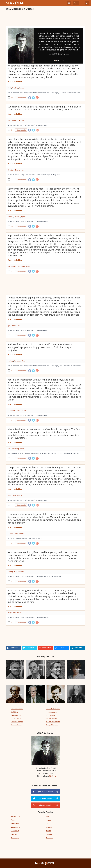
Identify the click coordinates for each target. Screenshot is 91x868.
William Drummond (53, 722)
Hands (22, 88)
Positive (14, 834)
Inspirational (16, 816)
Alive (14, 120)
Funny (13, 820)
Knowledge (15, 838)
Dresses (21, 572)
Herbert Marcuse (17, 709)
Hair (9, 613)
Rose (15, 572)
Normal (22, 534)
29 (12, 226)
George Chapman (52, 725)
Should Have (25, 266)
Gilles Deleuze (16, 715)
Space (23, 217)
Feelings (10, 361)
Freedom (49, 834)
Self (9, 449)
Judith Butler (50, 715)
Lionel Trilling (16, 718)
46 (12, 98)
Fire (9, 266)
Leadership (15, 831)
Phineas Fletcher (52, 718)
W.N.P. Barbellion (15, 82)
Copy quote (21, 98)
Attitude (10, 217)
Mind (23, 361)
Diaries (22, 449)
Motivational (16, 827)
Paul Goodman (51, 712)
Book (9, 88)
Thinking (15, 88)
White (14, 613)
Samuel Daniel (16, 725)
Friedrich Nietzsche (53, 709)
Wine (18, 410)
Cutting (24, 410)
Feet (18, 326)
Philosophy (12, 410)
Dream (48, 831)
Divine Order (16, 266)
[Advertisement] (45, 19)
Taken (14, 495)
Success (48, 820)
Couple (17, 170)
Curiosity (17, 361)
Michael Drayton (17, 722)
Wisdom (49, 827)
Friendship (15, 824)
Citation (52, 776)
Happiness (49, 838)
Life (47, 824)
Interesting (15, 449)
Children (11, 534)
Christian (11, 170)
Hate (22, 170)
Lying (9, 120)
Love (47, 816)
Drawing (19, 613)
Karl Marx (14, 712)
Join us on (45, 792)
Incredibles (20, 120)
